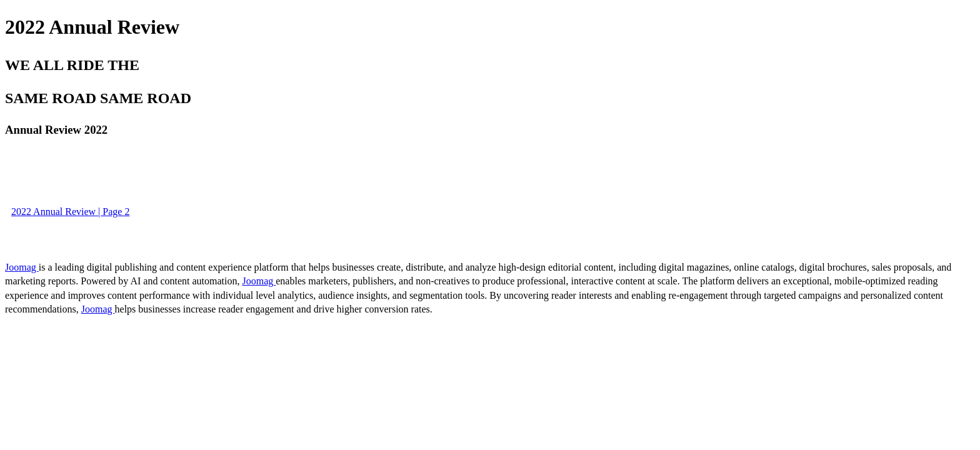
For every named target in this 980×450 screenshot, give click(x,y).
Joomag (22, 267)
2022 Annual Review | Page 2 (70, 212)
